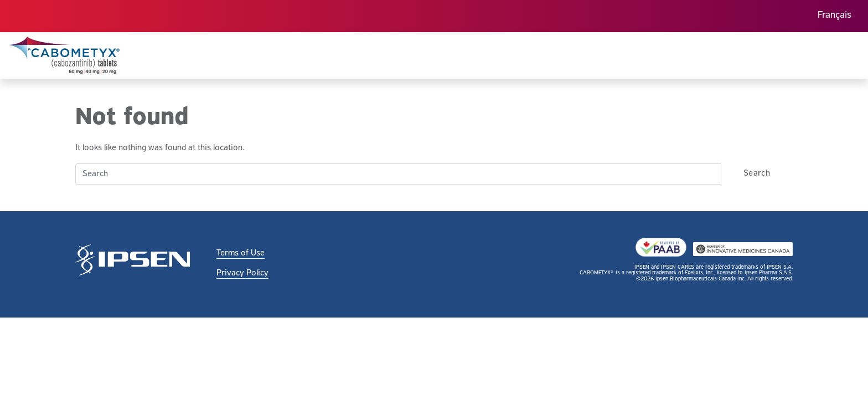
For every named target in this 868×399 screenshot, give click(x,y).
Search (757, 173)
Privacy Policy (242, 273)
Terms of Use (241, 253)
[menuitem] (835, 16)
